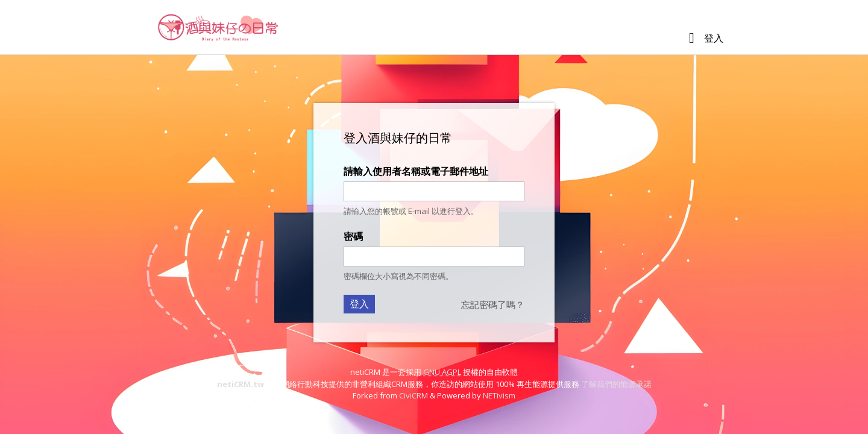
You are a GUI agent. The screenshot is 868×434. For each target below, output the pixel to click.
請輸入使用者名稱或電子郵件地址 (416, 171)
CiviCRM (414, 395)
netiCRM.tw (241, 384)
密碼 (353, 236)
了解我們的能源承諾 (616, 384)
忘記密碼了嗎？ (493, 304)
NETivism (499, 395)
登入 (714, 38)
